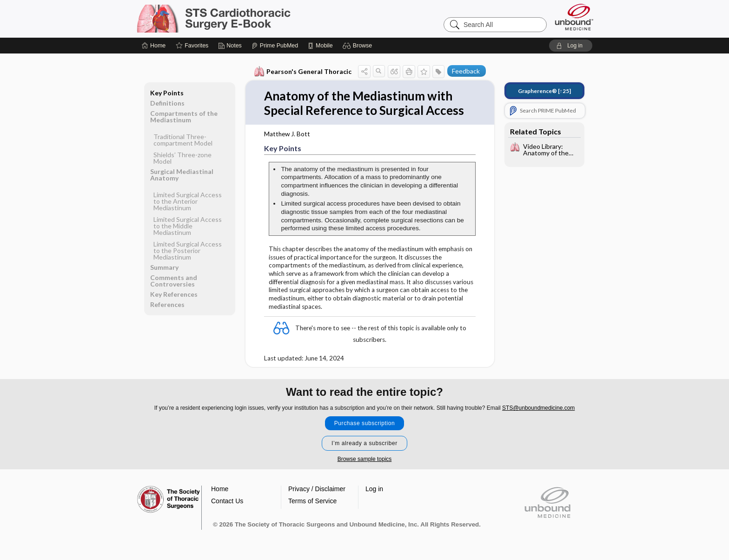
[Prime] (275, 46)
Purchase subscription (365, 423)
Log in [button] (374, 489)
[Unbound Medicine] (574, 17)
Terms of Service (312, 501)
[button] (359, 46)
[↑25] (544, 91)
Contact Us (227, 501)
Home (220, 489)
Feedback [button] (466, 71)
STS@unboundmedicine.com (538, 408)
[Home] (154, 46)
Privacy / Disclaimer (317, 489)
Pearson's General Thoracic (303, 72)
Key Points (167, 93)
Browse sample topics (365, 459)
